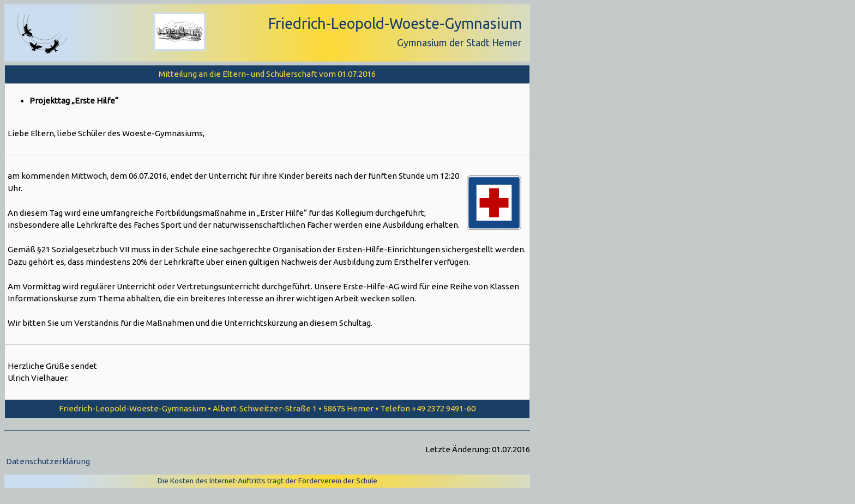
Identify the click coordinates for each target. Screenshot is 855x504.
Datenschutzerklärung (48, 461)
